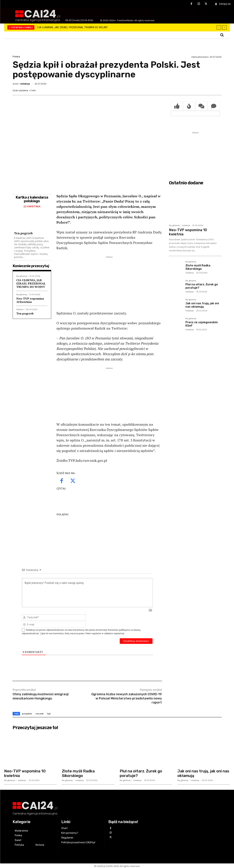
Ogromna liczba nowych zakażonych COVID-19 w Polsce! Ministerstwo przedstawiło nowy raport (127, 697)
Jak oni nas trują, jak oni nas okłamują (202, 305)
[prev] (219, 27)
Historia (20, 309)
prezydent (27, 713)
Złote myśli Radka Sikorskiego (198, 267)
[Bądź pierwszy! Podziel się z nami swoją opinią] (87, 592)
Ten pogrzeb (23, 232)
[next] (224, 27)
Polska (16, 57)
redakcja (25, 84)
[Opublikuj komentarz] (136, 640)
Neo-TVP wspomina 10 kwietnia (30, 299)
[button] (222, 35)
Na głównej (22, 275)
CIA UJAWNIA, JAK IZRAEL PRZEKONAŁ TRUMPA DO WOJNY (72, 27)
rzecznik (39, 713)
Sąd (49, 713)
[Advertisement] (109, 283)
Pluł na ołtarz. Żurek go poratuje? (141, 773)
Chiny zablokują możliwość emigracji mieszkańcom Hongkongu (41, 695)
